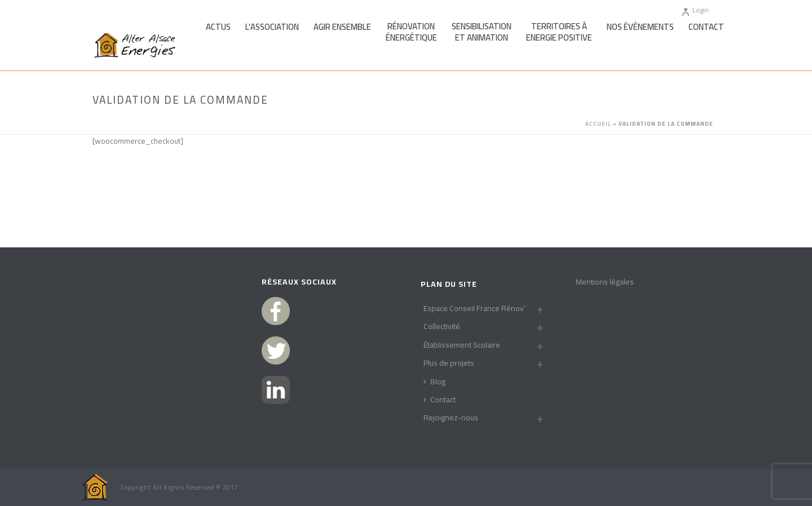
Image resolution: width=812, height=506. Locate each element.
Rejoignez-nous (451, 418)
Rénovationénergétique (411, 32)
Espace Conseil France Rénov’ (475, 308)
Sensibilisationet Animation (482, 32)
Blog (434, 381)
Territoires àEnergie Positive (559, 32)
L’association (272, 27)
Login (695, 10)
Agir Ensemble (342, 27)
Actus (218, 27)
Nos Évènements (640, 27)
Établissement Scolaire (462, 345)
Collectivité (442, 326)
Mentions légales (605, 282)
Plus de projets (449, 363)
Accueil (598, 124)
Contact (706, 27)
